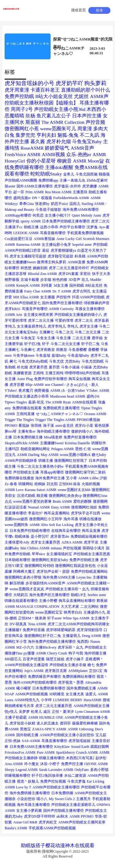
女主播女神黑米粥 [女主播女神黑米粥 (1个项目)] (38, 315)
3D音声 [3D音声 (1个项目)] (74, 280)
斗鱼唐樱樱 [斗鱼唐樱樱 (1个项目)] (78, 350)
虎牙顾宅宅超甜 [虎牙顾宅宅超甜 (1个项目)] (60, 256)
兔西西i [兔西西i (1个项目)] (83, 642)
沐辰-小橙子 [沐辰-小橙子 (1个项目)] (50, 764)
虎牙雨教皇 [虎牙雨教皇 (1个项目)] (46, 350)
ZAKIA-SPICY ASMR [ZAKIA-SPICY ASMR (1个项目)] (49, 729)
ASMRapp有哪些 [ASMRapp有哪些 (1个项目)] (18, 215)
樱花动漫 (55, 845)
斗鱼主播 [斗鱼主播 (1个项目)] (63, 338)
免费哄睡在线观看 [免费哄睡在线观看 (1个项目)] (27, 408)
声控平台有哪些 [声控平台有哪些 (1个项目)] (72, 227)
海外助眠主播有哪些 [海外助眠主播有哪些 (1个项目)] (53, 431)
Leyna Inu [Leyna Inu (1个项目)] (84, 577)
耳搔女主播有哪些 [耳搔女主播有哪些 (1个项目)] (90, 309)
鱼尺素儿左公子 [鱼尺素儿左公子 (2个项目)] (54, 116)
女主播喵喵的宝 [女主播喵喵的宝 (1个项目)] (59, 554)
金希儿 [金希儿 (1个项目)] (69, 174)
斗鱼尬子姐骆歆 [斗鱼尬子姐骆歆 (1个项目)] (48, 210)
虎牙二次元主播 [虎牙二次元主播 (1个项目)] (41, 320)
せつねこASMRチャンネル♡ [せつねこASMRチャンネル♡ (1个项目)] (59, 414)
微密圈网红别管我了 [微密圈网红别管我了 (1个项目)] (71, 461)
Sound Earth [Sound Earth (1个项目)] (80, 747)
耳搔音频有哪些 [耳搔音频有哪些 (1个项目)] (53, 233)
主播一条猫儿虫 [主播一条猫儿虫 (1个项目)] (72, 180)
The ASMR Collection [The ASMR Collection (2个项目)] (63, 122)
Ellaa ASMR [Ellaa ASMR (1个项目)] (30, 297)
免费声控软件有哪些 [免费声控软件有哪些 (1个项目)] (51, 379)
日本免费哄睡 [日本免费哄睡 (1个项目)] (62, 793)
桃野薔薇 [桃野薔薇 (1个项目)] (12, 280)
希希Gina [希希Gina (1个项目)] (27, 204)
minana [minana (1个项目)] (56, 548)
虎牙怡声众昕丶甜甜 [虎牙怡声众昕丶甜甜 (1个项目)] (53, 571)
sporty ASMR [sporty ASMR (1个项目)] (31, 221)
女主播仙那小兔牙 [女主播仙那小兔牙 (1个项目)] (56, 245)
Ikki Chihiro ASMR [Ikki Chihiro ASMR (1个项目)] (35, 548)
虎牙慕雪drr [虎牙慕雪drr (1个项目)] (60, 536)
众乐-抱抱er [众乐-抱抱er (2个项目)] (79, 154)
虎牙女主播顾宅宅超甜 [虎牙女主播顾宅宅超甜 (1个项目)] (28, 256)
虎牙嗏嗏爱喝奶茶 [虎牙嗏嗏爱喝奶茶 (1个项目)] (61, 630)
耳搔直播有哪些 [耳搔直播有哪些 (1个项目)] (54, 741)
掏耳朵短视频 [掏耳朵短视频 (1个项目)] (79, 379)
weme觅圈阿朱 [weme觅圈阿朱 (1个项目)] (16, 525)
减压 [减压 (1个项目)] (47, 712)
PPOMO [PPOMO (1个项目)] (11, 426)
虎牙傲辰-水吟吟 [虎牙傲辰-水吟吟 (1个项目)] (67, 186)
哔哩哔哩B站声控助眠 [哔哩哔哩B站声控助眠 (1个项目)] (82, 373)
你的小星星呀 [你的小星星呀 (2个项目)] (41, 161)
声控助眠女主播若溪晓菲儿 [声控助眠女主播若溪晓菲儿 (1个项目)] (73, 805)
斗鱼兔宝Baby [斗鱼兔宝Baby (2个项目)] (87, 141)
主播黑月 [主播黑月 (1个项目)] (83, 799)
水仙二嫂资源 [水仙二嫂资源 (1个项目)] (75, 776)
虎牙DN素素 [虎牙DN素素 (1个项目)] (68, 274)
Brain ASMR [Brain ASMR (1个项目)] (62, 501)
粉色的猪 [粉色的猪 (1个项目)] (60, 280)
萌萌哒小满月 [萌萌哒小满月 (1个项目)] (94, 548)
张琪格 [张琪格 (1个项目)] (36, 426)
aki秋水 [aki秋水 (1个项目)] (62, 816)
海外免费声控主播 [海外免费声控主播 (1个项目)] (50, 478)
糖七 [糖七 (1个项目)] (91, 665)
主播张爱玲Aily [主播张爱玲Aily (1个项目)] (17, 542)
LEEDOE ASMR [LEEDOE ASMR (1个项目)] (26, 233)
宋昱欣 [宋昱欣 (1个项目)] (85, 274)
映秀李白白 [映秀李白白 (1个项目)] (73, 612)
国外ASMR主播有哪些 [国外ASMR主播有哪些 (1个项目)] (35, 186)
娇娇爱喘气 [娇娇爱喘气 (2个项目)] (57, 148)
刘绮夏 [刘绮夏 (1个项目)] (47, 285)
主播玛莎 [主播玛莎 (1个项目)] (12, 449)
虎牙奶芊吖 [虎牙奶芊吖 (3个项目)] (69, 83)
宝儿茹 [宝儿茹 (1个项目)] (101, 735)
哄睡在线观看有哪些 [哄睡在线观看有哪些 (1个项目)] (21, 601)
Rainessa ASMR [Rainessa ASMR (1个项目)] (28, 245)
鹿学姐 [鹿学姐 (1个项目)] (97, 338)
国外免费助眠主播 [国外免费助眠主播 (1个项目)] (81, 688)
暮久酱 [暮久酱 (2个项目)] (38, 141)
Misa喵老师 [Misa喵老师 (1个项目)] (53, 437)
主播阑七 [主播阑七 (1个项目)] (47, 332)
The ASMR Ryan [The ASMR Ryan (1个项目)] (58, 402)
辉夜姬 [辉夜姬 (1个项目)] (102, 601)
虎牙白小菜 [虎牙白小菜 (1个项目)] (84, 426)
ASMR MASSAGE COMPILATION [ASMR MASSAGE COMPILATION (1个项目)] (32, 607)
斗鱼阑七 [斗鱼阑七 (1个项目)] (28, 350)
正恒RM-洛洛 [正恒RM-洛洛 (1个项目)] (70, 484)
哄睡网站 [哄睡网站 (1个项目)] (26, 484)
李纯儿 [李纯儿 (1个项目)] (73, 326)
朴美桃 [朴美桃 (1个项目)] (80, 256)
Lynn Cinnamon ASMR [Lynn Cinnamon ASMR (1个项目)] (93, 712)
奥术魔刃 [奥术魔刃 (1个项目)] (26, 391)
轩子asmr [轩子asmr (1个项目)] (54, 618)
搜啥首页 (79, 10)
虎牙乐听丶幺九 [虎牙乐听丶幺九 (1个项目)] (71, 647)
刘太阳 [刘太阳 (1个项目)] (52, 484)
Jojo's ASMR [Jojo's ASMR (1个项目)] (34, 671)
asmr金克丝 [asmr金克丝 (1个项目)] (64, 426)
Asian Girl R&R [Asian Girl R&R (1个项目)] (25, 822)
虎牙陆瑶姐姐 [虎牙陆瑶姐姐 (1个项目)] (79, 741)
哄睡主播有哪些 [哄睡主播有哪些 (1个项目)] (52, 758)
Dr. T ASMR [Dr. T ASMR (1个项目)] (62, 291)
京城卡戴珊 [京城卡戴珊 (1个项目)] (30, 280)
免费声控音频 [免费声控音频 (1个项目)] (34, 630)
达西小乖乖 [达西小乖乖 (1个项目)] (49, 227)
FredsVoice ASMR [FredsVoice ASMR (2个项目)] (23, 154)
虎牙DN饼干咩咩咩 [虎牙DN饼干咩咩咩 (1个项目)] (39, 816)
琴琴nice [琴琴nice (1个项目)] (38, 554)
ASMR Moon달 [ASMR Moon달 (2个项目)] (88, 161)
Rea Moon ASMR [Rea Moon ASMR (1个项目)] (58, 192)
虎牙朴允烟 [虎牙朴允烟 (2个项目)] (59, 141)
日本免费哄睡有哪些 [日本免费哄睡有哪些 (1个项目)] (49, 688)
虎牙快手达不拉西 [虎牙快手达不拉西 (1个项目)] (86, 513)
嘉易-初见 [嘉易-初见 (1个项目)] (36, 402)
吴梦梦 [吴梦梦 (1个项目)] (24, 712)
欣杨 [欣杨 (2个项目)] (30, 116)
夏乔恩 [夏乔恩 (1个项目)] (54, 367)
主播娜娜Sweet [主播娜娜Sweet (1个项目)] (52, 443)
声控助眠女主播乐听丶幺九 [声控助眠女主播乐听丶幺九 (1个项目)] (67, 589)
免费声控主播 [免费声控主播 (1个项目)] (72, 764)
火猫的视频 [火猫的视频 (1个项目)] (91, 484)
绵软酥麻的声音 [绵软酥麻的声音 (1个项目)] (97, 303)
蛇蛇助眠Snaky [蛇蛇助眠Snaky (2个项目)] (46, 174)
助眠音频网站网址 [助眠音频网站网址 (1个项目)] (35, 449)
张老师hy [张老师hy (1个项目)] (42, 204)
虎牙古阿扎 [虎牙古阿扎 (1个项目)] (82, 291)
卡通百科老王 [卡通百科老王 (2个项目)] (45, 90)
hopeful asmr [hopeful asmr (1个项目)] (82, 245)
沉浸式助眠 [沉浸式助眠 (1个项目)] (26, 496)
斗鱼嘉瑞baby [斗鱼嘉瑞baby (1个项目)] (78, 355)
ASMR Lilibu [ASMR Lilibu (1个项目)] (88, 478)
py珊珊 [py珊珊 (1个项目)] (29, 653)
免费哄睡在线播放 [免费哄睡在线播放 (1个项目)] (19, 478)
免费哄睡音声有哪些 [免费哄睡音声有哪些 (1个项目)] (44, 677)
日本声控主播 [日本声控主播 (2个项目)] (87, 116)
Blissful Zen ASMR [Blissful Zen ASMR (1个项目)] (42, 274)
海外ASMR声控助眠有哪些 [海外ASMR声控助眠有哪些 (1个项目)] (35, 682)
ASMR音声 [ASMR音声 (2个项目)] (82, 148)
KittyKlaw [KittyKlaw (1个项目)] (62, 747)
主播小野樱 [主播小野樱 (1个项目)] (48, 601)
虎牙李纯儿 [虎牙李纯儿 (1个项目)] (57, 326)
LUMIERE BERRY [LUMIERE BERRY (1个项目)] (68, 700)
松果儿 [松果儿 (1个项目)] (36, 712)
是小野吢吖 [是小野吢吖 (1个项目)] (40, 536)
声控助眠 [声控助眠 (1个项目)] (100, 245)
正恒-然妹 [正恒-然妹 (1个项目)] (13, 741)
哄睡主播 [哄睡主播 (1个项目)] (46, 461)
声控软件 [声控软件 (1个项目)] (63, 297)
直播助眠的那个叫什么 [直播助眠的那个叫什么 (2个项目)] (86, 90)
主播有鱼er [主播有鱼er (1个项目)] (27, 431)
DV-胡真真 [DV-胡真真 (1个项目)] (18, 624)
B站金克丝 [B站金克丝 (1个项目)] (94, 285)
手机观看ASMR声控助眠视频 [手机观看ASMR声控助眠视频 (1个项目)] (52, 828)
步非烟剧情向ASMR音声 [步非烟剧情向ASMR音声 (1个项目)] (45, 583)
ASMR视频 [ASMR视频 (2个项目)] (53, 154)
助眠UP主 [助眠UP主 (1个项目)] (79, 595)
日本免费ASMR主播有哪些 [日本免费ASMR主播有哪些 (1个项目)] (31, 747)
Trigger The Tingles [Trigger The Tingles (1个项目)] (19, 420)
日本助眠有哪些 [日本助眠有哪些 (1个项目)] (17, 560)
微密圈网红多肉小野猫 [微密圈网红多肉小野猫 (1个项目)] (23, 577)
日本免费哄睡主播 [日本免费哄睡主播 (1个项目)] (28, 437)
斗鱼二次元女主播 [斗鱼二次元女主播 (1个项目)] (65, 344)
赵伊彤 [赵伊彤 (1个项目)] (101, 758)
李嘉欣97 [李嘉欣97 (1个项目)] (35, 513)
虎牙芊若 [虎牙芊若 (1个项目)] (91, 542)
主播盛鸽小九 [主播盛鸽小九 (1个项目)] (94, 612)
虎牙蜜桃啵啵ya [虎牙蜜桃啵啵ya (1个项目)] (63, 250)
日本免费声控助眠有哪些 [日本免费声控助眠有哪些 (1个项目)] (30, 531)
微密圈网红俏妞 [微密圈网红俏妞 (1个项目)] (84, 507)
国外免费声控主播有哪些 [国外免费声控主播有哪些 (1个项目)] (62, 303)
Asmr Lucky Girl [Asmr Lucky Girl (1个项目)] (69, 239)
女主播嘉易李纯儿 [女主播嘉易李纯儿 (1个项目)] (32, 326)
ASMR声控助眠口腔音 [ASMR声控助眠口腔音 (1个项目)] (23, 250)
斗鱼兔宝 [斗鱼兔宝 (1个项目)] (28, 338)
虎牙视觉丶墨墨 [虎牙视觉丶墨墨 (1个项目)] (71, 682)
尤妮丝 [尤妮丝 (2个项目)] (81, 96)
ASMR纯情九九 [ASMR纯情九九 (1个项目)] (27, 700)
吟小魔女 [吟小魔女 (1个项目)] (32, 764)
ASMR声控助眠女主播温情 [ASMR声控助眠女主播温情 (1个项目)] (26, 665)
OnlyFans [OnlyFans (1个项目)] (82, 770)
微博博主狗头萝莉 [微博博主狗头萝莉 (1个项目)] (52, 262)
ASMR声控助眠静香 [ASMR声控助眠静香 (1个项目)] (21, 461)
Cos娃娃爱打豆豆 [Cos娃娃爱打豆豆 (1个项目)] (19, 239)
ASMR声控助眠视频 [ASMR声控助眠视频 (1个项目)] (32, 694)
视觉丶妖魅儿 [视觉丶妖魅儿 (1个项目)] (28, 781)
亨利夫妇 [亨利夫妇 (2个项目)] (46, 135)
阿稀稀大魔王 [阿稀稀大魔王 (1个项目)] (24, 571)
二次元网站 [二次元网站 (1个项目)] (90, 607)
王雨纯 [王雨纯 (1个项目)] (38, 373)
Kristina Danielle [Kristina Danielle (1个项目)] (77, 443)
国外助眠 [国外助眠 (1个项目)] (77, 285)
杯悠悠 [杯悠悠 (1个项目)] (26, 268)
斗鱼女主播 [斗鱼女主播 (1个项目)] (46, 338)
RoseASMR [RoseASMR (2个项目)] (32, 148)
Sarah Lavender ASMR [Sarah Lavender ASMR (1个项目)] (56, 770)
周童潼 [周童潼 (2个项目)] (85, 129)
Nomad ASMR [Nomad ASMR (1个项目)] (39, 507)
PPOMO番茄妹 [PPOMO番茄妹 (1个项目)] (88, 420)
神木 (70, 845)
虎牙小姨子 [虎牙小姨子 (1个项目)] (75, 659)
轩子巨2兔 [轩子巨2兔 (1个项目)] (33, 344)
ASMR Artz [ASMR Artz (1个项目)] (13, 315)
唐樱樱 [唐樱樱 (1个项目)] (94, 350)
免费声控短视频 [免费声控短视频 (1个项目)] (53, 781)
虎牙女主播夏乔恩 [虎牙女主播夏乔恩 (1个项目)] (45, 542)
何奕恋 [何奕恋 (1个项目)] (38, 215)
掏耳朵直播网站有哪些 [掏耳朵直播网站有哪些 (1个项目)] (77, 601)
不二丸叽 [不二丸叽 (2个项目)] (90, 135)
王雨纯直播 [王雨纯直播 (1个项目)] (25, 414)
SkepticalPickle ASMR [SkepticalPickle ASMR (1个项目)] (22, 443)
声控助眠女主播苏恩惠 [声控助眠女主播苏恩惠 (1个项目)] (92, 554)
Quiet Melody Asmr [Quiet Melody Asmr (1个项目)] (86, 215)
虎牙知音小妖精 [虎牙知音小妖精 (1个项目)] (22, 723)
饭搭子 (38, 845)
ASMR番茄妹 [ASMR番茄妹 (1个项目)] (44, 239)
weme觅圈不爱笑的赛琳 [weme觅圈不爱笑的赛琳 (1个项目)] (32, 501)
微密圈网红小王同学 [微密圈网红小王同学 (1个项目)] (46, 519)
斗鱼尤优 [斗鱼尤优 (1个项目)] (56, 361)
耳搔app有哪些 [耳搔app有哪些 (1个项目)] (52, 472)
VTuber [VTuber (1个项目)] (92, 391)
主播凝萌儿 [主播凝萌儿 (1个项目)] (71, 636)
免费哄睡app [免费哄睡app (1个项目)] (48, 180)
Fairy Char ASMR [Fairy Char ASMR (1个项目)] (38, 291)
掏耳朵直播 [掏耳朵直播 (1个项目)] (91, 531)
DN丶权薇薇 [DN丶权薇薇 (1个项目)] (42, 198)
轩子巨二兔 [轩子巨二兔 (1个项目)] (90, 344)
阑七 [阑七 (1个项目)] (13, 361)
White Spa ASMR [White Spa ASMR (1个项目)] (76, 618)
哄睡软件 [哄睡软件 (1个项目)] (99, 443)
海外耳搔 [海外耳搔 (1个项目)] (71, 519)
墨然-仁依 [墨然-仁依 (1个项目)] (83, 449)
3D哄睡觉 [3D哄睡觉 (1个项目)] (57, 694)
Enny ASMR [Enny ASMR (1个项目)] (61, 507)
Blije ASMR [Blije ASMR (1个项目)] (35, 385)
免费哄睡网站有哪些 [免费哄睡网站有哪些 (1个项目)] (79, 677)
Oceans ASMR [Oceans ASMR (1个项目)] (95, 414)
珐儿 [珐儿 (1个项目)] (85, 280)
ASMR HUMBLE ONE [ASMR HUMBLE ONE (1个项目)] (46, 717)
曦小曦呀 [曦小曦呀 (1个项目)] (24, 688)
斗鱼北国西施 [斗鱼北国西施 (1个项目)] (86, 174)
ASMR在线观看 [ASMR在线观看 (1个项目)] (84, 402)
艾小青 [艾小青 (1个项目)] (71, 478)
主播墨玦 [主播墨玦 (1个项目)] (80, 192)
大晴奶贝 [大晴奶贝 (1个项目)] (21, 595)
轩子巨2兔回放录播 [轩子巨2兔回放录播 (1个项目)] (47, 776)
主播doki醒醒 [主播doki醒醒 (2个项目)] (59, 167)
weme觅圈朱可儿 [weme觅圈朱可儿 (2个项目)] (58, 129)
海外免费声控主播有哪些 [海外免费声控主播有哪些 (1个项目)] (49, 595)
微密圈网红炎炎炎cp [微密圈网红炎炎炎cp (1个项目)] (65, 496)
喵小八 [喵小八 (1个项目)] (42, 799)
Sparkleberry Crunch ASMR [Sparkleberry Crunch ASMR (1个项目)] (77, 752)
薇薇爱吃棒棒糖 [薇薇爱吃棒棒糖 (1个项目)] (85, 723)
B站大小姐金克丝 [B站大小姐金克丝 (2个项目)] (54, 96)
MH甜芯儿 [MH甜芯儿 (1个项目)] (13, 659)
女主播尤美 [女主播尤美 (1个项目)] (75, 694)
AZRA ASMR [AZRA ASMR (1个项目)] (72, 542)
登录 (99, 10)
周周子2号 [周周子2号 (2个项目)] (22, 109)
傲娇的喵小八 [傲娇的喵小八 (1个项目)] (82, 431)
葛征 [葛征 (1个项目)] (46, 250)
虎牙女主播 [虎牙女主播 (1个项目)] (89, 326)
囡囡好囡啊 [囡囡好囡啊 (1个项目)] (100, 747)
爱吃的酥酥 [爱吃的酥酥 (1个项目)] (82, 501)
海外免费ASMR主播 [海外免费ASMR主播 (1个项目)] (59, 577)
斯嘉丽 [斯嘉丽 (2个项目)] (33, 122)
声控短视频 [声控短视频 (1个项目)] (72, 548)
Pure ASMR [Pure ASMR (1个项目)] (46, 752)
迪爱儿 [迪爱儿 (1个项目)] (91, 694)
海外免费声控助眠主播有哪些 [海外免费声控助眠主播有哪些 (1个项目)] (52, 642)
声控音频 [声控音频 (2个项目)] (95, 122)
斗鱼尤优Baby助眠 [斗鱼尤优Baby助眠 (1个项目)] (33, 361)
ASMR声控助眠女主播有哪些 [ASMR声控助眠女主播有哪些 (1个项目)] (56, 787)
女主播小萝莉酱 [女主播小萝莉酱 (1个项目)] (29, 811)
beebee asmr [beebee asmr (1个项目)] (97, 595)
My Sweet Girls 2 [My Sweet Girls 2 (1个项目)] (62, 799)
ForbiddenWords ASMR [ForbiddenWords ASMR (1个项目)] (71, 198)
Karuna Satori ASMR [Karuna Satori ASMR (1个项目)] (41, 490)
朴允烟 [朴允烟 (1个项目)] (22, 367)
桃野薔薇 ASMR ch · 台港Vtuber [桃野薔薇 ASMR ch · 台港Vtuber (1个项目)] (60, 391)
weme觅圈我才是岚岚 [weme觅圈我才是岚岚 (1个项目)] (27, 589)
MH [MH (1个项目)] (16, 297)
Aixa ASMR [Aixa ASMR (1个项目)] (14, 764)
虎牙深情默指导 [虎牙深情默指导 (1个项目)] (90, 630)
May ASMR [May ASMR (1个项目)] (50, 455)
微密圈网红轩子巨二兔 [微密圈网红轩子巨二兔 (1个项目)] (43, 636)
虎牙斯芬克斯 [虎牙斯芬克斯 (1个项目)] (56, 671)
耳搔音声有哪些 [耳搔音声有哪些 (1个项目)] (35, 309)
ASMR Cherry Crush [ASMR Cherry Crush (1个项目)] (52, 653)
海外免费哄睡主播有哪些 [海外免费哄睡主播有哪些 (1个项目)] (30, 793)
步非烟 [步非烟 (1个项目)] (46, 280)
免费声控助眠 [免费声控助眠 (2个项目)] (19, 96)
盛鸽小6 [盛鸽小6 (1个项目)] (93, 396)
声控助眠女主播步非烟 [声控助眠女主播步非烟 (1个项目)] (68, 665)
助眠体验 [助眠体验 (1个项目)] (22, 536)
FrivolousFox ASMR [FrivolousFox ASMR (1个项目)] (20, 752)
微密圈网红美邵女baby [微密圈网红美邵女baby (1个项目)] (50, 560)
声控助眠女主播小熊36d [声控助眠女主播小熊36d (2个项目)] (60, 109)
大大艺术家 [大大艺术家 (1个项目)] (70, 607)
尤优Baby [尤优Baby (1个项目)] (73, 361)
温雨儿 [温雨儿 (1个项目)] (75, 204)
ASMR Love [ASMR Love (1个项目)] (14, 490)
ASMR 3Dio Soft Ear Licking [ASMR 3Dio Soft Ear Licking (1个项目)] (52, 525)
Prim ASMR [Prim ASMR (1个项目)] (35, 192)
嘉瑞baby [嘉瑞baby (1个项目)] (59, 355)
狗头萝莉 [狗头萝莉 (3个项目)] (95, 83)
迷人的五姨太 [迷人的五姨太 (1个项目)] (48, 723)
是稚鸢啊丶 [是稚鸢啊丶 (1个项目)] (94, 659)
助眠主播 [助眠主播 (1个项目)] (31, 227)
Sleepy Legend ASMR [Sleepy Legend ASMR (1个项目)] (21, 770)
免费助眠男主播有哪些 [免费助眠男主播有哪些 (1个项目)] (61, 408)
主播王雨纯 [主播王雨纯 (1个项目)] (54, 373)
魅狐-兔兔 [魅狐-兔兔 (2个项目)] (68, 135)
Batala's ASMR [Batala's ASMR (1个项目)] (16, 828)
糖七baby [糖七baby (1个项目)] (99, 455)
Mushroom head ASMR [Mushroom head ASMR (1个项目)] (68, 396)
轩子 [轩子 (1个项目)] (46, 344)
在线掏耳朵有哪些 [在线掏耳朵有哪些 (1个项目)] (66, 531)
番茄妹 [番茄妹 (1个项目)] (24, 426)
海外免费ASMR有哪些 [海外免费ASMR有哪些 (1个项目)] (81, 210)
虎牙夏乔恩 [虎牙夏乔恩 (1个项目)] (38, 367)
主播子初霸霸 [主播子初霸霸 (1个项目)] (16, 717)
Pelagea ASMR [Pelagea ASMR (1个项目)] (63, 449)
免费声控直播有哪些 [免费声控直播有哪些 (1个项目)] (80, 437)
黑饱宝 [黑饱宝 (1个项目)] (25, 729)
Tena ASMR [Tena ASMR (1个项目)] (37, 624)
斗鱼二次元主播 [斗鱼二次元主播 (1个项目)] (88, 332)
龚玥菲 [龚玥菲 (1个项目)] (65, 723)
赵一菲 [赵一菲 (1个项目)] (19, 192)
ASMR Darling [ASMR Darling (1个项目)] (28, 455)
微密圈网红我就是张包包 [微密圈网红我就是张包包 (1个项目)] (75, 566)
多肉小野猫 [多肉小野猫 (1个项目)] (99, 770)
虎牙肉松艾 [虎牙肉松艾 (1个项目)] (48, 822)
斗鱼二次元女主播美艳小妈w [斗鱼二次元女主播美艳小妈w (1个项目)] (40, 466)
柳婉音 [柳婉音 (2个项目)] (64, 161)
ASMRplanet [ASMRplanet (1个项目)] (78, 671)
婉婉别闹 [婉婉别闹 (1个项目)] (40, 268)
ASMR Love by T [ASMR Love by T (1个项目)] (18, 787)
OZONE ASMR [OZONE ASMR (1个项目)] (96, 764)
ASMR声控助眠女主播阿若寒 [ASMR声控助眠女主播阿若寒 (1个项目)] (82, 822)
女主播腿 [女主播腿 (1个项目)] (48, 297)
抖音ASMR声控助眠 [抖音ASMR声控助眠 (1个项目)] (88, 297)
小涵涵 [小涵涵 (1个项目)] (86, 367)
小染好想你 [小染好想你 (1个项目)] (26, 799)
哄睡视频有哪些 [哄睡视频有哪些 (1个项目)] (17, 776)
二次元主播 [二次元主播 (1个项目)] (81, 338)
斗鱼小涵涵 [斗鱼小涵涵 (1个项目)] (70, 367)
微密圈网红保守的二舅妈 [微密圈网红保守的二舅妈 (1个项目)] (85, 472)
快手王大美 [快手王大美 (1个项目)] (101, 274)
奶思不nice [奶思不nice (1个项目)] (59, 204)
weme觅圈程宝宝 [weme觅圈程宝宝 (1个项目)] (49, 612)
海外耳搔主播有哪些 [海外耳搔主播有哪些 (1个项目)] (33, 805)
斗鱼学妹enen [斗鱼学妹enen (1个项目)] (24, 355)
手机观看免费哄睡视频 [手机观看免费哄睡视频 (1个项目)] (85, 233)
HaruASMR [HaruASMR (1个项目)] (93, 700)
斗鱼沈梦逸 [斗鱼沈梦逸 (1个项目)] (76, 781)
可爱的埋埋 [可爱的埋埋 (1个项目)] (64, 320)
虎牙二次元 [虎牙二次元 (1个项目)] (84, 320)
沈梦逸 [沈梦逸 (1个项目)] (92, 227)
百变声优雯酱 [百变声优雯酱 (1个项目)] (34, 659)
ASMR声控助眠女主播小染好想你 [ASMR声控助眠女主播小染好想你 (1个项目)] (67, 735)
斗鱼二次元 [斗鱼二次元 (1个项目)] (64, 332)
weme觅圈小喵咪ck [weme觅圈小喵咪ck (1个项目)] (75, 455)
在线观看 (85, 845)
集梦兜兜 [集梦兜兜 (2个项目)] (25, 135)
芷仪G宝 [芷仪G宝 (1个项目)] (96, 671)
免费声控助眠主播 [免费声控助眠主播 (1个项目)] (84, 560)
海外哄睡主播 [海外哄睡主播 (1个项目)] (95, 653)
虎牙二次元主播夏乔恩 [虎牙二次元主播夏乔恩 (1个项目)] (54, 706)
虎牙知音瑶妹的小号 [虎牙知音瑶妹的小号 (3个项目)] (29, 83)
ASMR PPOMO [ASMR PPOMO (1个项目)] (81, 816)
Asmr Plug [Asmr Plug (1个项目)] (25, 379)
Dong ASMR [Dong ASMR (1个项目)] (92, 636)
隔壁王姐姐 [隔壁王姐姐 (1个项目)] (55, 659)
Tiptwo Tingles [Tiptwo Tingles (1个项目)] (16, 402)
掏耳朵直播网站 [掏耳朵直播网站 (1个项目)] (57, 513)
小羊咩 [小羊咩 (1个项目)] (46, 700)
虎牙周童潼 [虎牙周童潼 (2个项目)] (17, 90)
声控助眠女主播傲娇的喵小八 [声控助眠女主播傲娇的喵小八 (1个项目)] (78, 315)
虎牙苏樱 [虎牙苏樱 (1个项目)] (17, 385)
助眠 (26, 845)
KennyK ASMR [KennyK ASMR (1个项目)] (28, 285)
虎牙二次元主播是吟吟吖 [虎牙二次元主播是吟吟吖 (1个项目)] (69, 268)
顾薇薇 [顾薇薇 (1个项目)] (104, 174)
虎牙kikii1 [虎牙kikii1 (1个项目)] (13, 309)
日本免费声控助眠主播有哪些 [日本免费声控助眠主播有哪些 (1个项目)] (66, 221)
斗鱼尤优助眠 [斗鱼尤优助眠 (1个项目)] (93, 361)
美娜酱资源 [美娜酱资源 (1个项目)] (22, 373)
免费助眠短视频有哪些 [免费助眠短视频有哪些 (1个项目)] (89, 536)
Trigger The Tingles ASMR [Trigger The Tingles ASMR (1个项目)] (55, 420)
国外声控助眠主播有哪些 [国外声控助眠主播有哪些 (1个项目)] (63, 811)
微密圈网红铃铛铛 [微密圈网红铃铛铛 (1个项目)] (39, 566)
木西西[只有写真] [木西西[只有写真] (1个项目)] (80, 758)
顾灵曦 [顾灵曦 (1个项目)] (42, 496)
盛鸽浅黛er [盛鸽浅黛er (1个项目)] (22, 198)
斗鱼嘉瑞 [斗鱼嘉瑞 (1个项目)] (43, 355)
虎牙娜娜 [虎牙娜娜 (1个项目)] (90, 186)
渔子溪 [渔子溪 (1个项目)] (48, 426)
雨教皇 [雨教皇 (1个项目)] (62, 350)
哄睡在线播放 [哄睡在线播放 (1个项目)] (90, 519)
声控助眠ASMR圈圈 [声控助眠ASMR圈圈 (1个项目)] (21, 180)
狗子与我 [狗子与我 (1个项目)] (76, 653)
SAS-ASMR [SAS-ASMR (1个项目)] (31, 741)
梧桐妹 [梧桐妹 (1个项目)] (40, 484)
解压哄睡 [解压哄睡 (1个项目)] (17, 583)
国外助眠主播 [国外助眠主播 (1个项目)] (27, 735)
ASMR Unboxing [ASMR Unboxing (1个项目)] (80, 729)
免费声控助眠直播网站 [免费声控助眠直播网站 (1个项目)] (89, 571)
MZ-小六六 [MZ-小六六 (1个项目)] (25, 647)
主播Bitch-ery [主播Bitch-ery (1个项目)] (46, 647)
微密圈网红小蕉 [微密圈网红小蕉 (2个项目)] (22, 129)
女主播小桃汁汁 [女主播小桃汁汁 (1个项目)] (58, 215)
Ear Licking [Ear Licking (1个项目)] (96, 781)
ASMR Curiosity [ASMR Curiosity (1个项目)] (61, 309)
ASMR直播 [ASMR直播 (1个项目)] (76, 262)
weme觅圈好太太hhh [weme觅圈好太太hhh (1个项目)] (74, 490)
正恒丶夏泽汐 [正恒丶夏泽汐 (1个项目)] (63, 712)
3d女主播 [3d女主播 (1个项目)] (61, 285)
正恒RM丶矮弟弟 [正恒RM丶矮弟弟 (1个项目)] (32, 618)
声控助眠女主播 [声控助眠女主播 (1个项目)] (26, 472)
